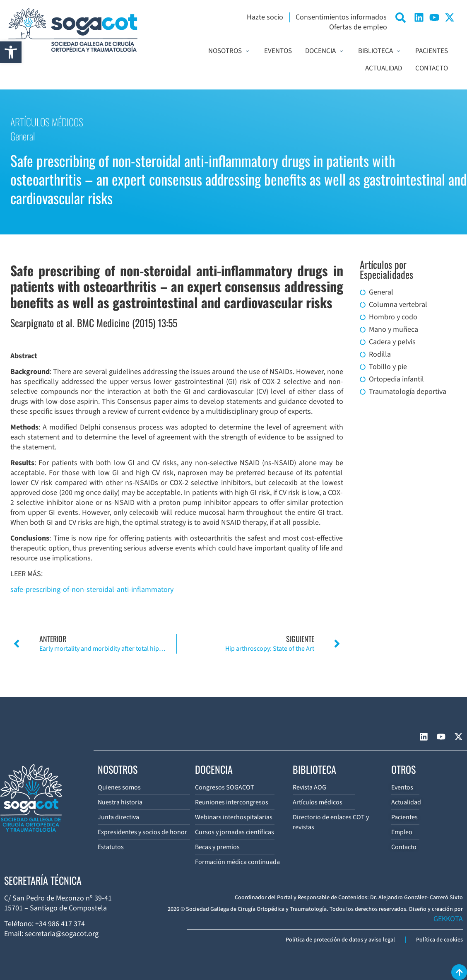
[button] (11, 52)
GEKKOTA (448, 919)
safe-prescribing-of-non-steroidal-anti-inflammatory (92, 590)
